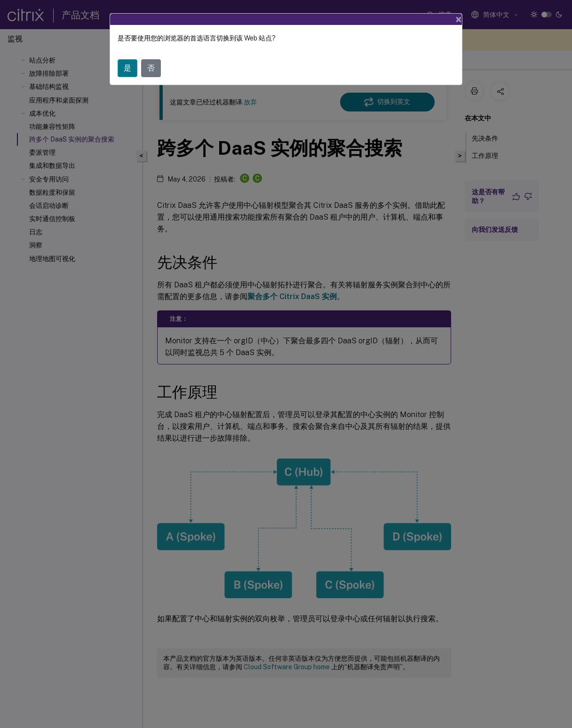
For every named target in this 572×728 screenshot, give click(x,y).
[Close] (459, 19)
